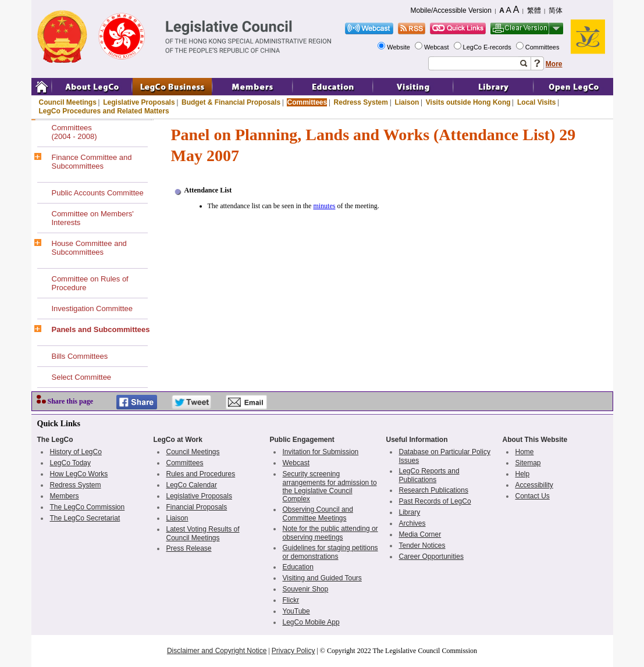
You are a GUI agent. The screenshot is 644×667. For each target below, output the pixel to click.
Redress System (361, 102)
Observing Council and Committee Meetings (318, 514)
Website (399, 47)
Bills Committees (80, 356)
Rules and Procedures (201, 474)
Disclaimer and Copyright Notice (217, 651)
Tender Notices (422, 545)
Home (525, 452)
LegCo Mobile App (311, 622)
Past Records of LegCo (435, 501)
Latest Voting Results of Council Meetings (203, 534)
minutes (324, 206)
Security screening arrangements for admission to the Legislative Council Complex (330, 486)
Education (298, 567)
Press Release (189, 548)
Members (65, 496)
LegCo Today (71, 463)
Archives (412, 523)
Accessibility (534, 485)
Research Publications (434, 490)
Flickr (291, 600)
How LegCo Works (79, 474)
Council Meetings (68, 102)
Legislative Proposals (139, 102)
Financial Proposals (197, 507)
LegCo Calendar (192, 485)
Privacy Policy (293, 651)
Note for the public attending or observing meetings (330, 533)
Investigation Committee (92, 308)
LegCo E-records (488, 47)
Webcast (437, 47)
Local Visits (536, 102)
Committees (543, 47)
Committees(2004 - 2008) (74, 132)
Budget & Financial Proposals (231, 102)
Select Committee (82, 377)
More (554, 64)
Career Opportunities (431, 557)
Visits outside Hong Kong (468, 102)
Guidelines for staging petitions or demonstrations (330, 552)
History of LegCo (76, 452)
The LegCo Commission (88, 507)
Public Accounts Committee (98, 193)
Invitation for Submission (321, 452)
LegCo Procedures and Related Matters (104, 111)
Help (523, 474)
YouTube (296, 611)
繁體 (534, 10)
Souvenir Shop (306, 589)
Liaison (407, 102)
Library (410, 512)
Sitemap (528, 463)
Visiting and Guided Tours (322, 578)
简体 (556, 10)
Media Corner (420, 534)
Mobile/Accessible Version (451, 10)
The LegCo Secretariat (85, 518)
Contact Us (533, 496)
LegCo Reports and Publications (429, 475)
